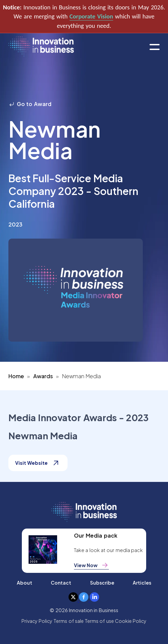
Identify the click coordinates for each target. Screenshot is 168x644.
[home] (41, 47)
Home (16, 376)
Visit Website (38, 463)
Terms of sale (69, 621)
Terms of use (99, 621)
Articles (142, 583)
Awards (43, 376)
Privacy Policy (37, 621)
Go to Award (30, 104)
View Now (91, 565)
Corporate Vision (91, 16)
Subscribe (102, 583)
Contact (61, 583)
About (25, 583)
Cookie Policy (131, 621)
